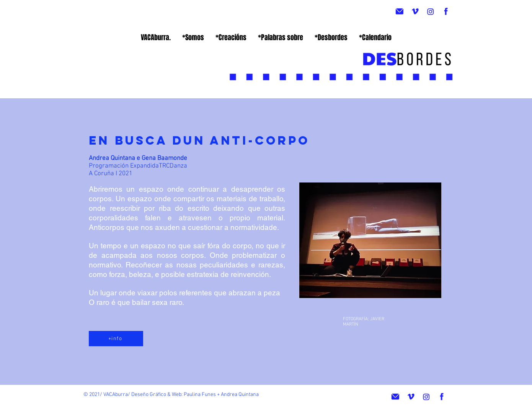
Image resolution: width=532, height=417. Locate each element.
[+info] (116, 339)
